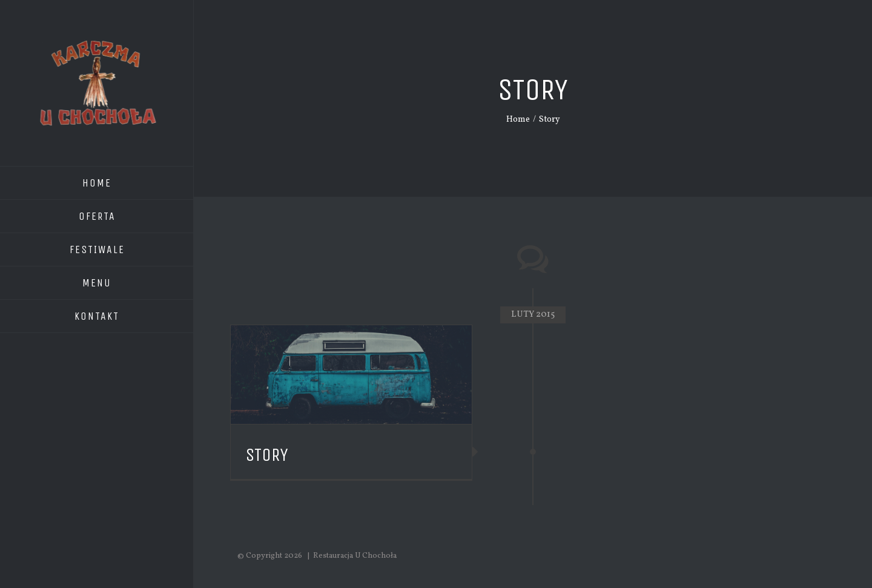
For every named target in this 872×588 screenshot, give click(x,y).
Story (267, 455)
